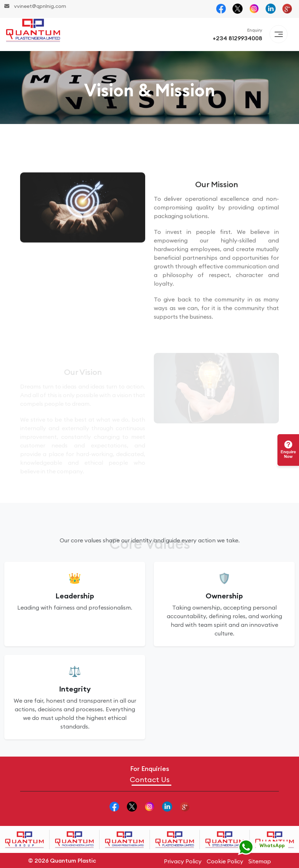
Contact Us (150, 780)
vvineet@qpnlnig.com (35, 6)
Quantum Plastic (73, 860)
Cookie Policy (225, 861)
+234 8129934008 (238, 38)
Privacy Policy (183, 861)
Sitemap (260, 861)
